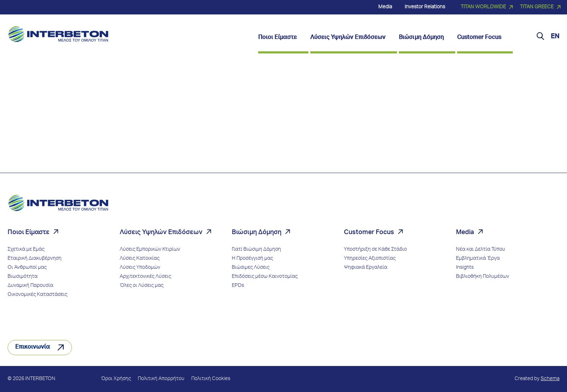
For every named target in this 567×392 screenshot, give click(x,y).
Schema (550, 379)
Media (465, 233)
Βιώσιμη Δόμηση (257, 233)
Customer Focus (369, 233)
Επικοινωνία (33, 348)
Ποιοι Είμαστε (29, 233)
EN (555, 37)
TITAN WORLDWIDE (483, 7)
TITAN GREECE (537, 7)
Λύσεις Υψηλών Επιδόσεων (161, 233)
